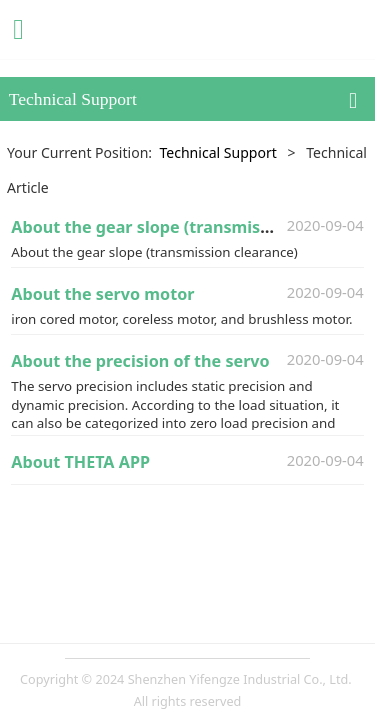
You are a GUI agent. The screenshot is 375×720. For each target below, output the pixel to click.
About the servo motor (102, 294)
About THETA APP (80, 462)
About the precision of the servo (140, 361)
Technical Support (217, 152)
